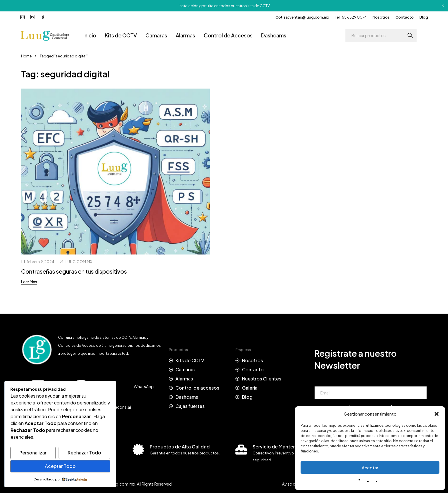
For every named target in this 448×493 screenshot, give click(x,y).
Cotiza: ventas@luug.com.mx (302, 17)
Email (319, 381)
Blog (424, 17)
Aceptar (370, 467)
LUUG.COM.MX (79, 262)
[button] (437, 414)
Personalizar (33, 453)
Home (26, 56)
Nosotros (381, 17)
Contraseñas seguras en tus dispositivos (74, 271)
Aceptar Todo (60, 466)
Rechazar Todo (84, 453)
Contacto (405, 17)
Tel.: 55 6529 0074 (351, 17)
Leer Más (29, 282)
